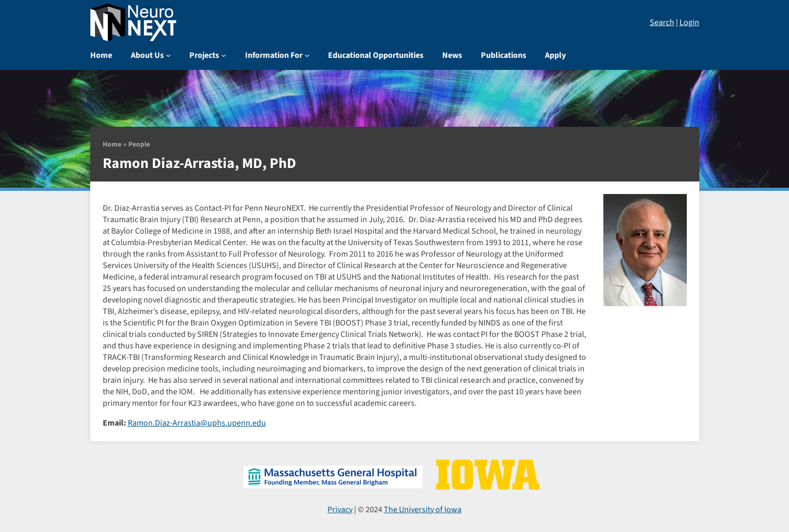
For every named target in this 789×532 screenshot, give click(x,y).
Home (112, 144)
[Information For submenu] (307, 55)
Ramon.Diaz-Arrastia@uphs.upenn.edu (197, 423)
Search (662, 22)
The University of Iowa (423, 510)
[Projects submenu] (224, 55)
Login (689, 22)
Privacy (340, 510)
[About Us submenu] (168, 55)
